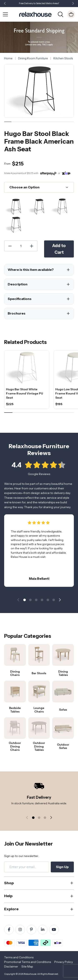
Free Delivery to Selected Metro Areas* (39, 3)
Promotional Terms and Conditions (28, 962)
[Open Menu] (5, 14)
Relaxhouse (30, 974)
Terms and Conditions (19, 957)
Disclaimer (11, 966)
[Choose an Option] (39, 187)
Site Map (27, 966)
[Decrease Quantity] (10, 246)
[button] (73, 4)
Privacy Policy (64, 962)
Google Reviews (39, 478)
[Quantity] (21, 246)
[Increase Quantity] (32, 246)
